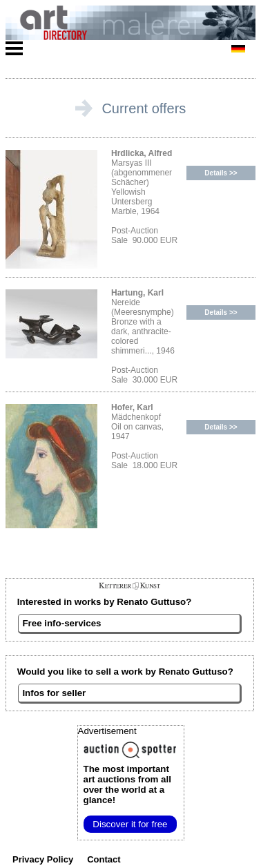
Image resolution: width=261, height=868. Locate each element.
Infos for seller (54, 693)
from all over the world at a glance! (127, 784)
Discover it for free (130, 824)
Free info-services (61, 623)
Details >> (221, 173)
